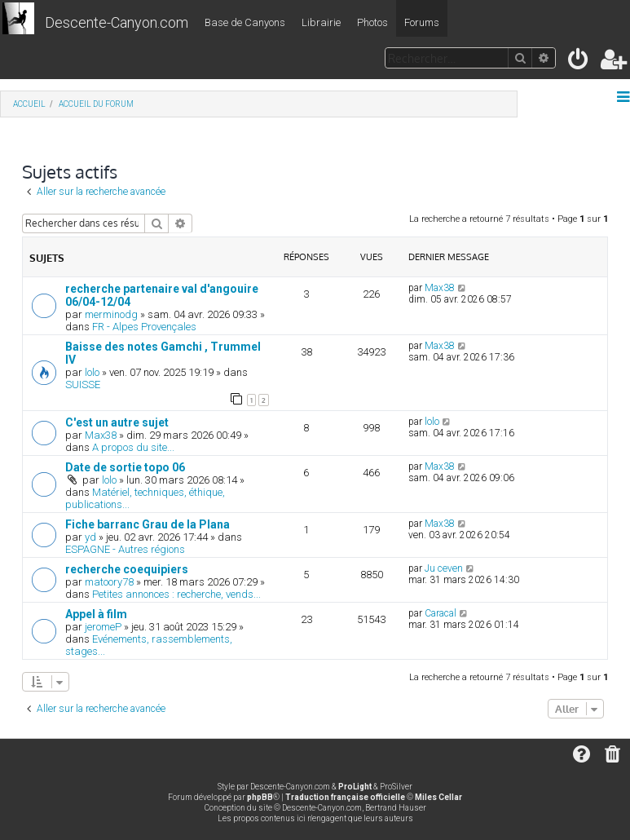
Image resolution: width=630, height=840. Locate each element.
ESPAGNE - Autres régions (125, 549)
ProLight (355, 787)
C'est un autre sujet (117, 422)
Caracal (441, 613)
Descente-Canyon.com (117, 22)
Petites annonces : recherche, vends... (176, 594)
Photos (372, 22)
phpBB (260, 797)
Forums (422, 22)
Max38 (440, 288)
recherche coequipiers (127, 569)
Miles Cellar (438, 797)
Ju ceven (444, 568)
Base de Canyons (245, 22)
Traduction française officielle (345, 797)
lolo (92, 372)
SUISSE (83, 385)
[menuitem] (579, 62)
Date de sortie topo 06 (125, 467)
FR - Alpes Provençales (144, 327)
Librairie (321, 22)
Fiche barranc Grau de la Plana (148, 524)
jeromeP (103, 627)
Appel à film (96, 614)
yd (90, 537)
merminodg (111, 314)
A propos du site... (133, 447)
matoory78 (109, 582)
